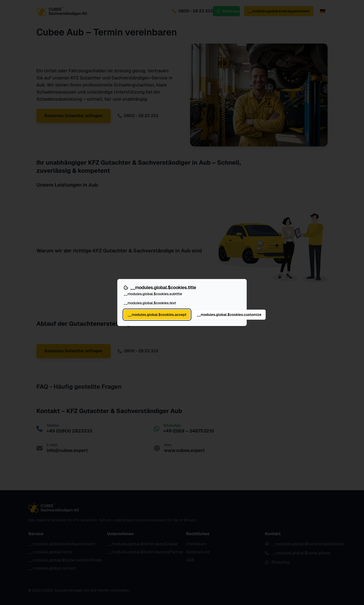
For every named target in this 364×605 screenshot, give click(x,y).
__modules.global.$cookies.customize (229, 315)
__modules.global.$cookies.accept (157, 315)
